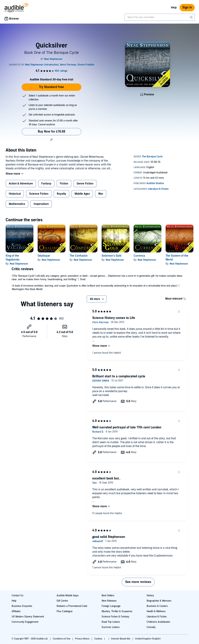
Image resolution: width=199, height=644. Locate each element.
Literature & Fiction (157, 617)
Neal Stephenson (19, 264)
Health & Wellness (156, 611)
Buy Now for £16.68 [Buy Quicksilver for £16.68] (52, 132)
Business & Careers (157, 606)
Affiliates (16, 611)
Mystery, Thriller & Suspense (117, 611)
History (150, 596)
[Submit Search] (192, 17)
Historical (15, 194)
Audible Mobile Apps (68, 596)
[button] (52, 140)
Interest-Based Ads (121, 639)
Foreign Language (111, 606)
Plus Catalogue (65, 611)
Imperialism (41, 204)
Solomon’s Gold (111, 256)
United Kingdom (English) (148, 639)
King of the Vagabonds (13, 258)
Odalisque (44, 256)
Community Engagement (25, 622)
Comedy (151, 627)
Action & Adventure (21, 184)
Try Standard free (51, 87)
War (101, 194)
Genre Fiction (85, 184)
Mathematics (17, 204)
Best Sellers (108, 596)
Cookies (98, 639)
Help (174, 8)
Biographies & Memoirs (159, 601)
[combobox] (160, 17)
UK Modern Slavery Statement (28, 617)
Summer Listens (111, 627)
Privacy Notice (83, 639)
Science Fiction (39, 194)
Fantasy (46, 184)
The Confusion (79, 256)
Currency (139, 256)
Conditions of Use (62, 639)
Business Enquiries (22, 606)
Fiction (64, 184)
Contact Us (17, 596)
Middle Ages (82, 194)
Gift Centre (62, 601)
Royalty (61, 194)
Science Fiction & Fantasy (115, 617)
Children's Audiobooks (158, 622)
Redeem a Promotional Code (72, 606)
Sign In (187, 7)
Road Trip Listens (111, 622)
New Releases (109, 601)
